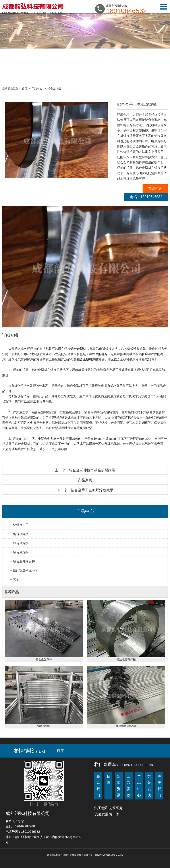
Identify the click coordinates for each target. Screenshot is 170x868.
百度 (60, 751)
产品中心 (37, 89)
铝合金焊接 (54, 89)
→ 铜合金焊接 (19, 534)
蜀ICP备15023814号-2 (106, 855)
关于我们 (159, 786)
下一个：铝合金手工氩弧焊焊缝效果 (85, 490)
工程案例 (129, 786)
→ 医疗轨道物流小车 (23, 570)
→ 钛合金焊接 (19, 543)
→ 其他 (14, 579)
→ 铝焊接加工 (19, 525)
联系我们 (98, 786)
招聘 (108, 780)
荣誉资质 (149, 786)
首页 (25, 89)
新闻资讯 (119, 786)
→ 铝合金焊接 (19, 552)
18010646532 (126, 11)
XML (121, 855)
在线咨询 (155, 188)
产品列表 (85, 480)
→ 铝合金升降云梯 (22, 561)
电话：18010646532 (146, 197)
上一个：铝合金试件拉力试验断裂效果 (85, 470)
